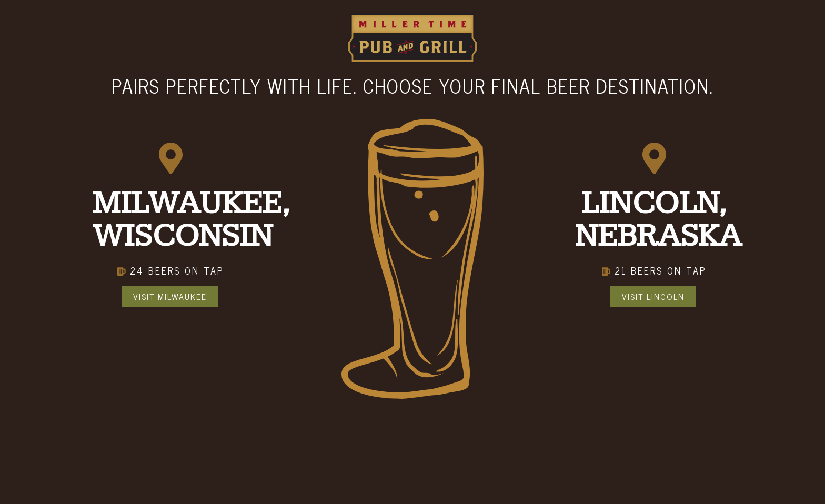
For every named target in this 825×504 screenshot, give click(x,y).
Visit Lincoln (653, 296)
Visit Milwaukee (170, 296)
